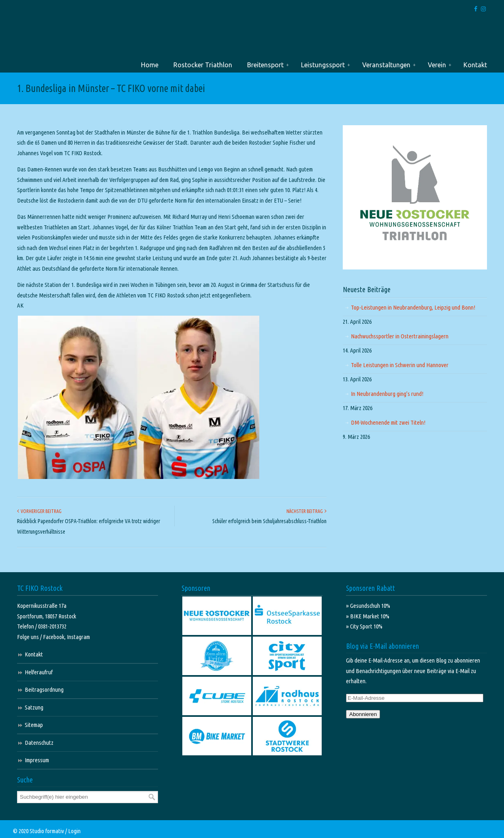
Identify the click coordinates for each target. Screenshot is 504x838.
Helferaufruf (39, 672)
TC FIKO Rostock (44, 38)
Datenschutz (39, 743)
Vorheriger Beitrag (39, 511)
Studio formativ (47, 831)
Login (74, 831)
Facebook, (55, 637)
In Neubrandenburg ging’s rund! (387, 394)
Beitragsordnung (44, 689)
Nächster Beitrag (306, 511)
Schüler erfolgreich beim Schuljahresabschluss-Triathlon (269, 521)
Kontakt (34, 654)
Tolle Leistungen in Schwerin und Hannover (400, 365)
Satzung (34, 707)
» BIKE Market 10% (368, 616)
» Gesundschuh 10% (368, 606)
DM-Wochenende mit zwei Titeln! (388, 422)
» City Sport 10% (364, 626)
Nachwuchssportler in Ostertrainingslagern (400, 336)
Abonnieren (363, 714)
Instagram (78, 637)
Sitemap (34, 725)
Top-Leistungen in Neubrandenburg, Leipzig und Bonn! (413, 307)
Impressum (37, 760)
